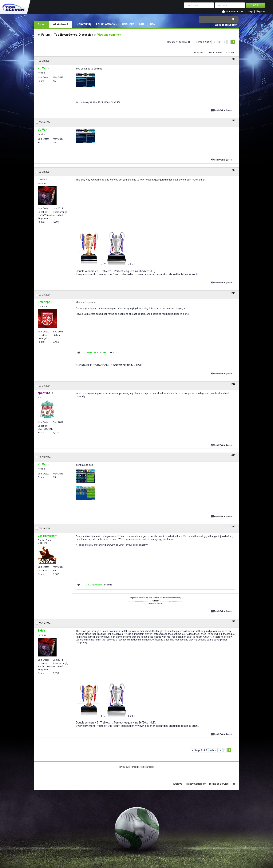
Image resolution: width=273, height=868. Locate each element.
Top (233, 784)
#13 (233, 170)
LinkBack (196, 52)
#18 (233, 621)
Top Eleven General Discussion (74, 35)
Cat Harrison (92, 353)
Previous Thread (129, 767)
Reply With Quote (222, 110)
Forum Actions (105, 24)
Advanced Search (226, 25)
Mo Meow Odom (94, 585)
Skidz (106, 353)
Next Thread (146, 767)
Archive (178, 784)
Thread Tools (213, 52)
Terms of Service (219, 784)
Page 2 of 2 (205, 42)
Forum (41, 24)
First (217, 42)
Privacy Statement (195, 784)
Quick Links (127, 24)
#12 (233, 121)
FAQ (141, 24)
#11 (233, 59)
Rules (151, 24)
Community (84, 24)
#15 (233, 384)
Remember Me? (235, 12)
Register (261, 12)
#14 (233, 293)
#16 (233, 455)
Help (250, 12)
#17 (233, 527)
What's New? (61, 24)
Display (229, 52)
